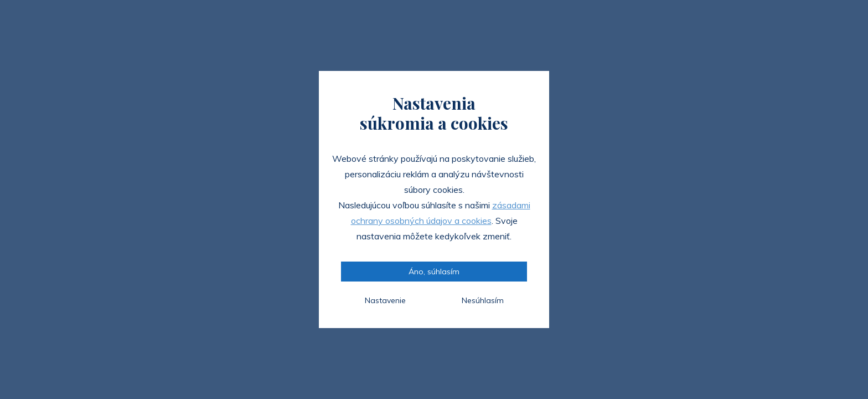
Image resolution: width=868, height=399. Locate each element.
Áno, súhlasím (434, 272)
